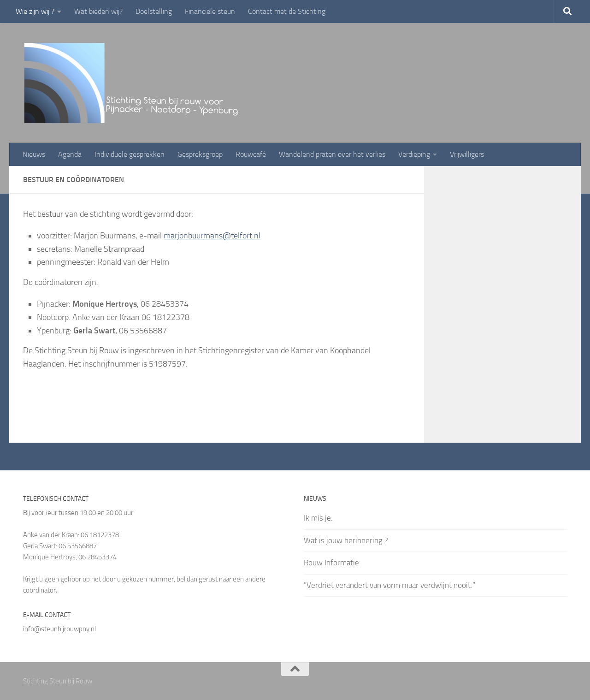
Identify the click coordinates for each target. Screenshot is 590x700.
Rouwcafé (251, 154)
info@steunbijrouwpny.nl (59, 629)
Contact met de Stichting (287, 11)
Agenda (70, 154)
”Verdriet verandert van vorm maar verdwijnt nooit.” (389, 585)
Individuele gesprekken (130, 154)
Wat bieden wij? (98, 11)
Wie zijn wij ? (35, 11)
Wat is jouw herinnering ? (346, 540)
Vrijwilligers (467, 154)
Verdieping (414, 154)
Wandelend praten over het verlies (332, 154)
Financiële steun (210, 11)
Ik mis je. (318, 518)
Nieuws (34, 154)
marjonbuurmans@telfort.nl (212, 236)
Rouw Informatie (331, 563)
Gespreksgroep (200, 154)
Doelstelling (154, 11)
